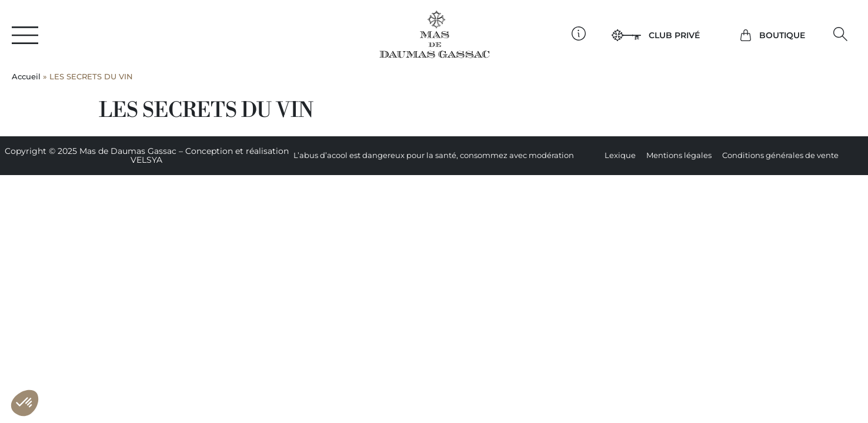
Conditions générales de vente (780, 155)
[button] (841, 34)
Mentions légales (679, 155)
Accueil (26, 77)
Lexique (620, 155)
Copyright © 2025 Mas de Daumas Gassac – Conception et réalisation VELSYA (147, 155)
